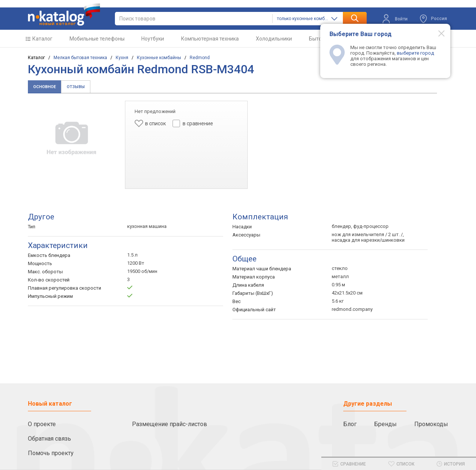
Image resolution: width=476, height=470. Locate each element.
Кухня (122, 58)
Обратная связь (49, 439)
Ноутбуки (153, 39)
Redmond (200, 58)
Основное (44, 87)
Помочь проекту (51, 453)
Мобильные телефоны (97, 39)
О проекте (42, 424)
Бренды (385, 424)
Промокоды (431, 424)
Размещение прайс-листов (170, 424)
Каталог (42, 39)
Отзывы (76, 87)
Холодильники (274, 39)
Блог (350, 424)
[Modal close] (437, 33)
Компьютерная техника (210, 39)
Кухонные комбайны (159, 58)
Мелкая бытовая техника (80, 58)
